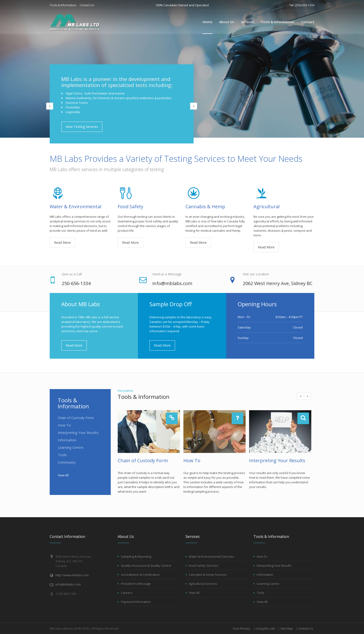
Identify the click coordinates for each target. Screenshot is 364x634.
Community (67, 462)
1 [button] (115, 151)
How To (64, 425)
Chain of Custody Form (76, 418)
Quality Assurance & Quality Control (146, 566)
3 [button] (129, 151)
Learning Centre (71, 447)
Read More (62, 242)
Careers (127, 593)
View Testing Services (82, 127)
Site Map (287, 628)
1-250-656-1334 (66, 594)
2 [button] (122, 151)
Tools (62, 455)
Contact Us (87, 5)
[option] (182, 104)
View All (63, 475)
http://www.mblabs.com (72, 575)
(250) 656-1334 (305, 5)
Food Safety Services (204, 566)
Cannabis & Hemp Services (208, 575)
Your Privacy (242, 628)
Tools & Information (63, 5)
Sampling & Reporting (136, 556)
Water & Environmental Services (211, 556)
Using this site (265, 628)
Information (67, 440)
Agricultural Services (203, 584)
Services (247, 22)
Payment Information (136, 602)
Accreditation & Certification (140, 575)
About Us (227, 22)
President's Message (136, 584)
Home (207, 22)
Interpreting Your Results (78, 432)
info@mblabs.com (68, 584)
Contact (308, 22)
